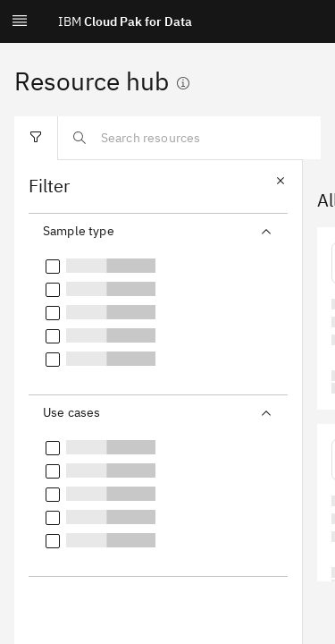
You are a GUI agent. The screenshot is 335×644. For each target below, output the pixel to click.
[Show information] (183, 83)
